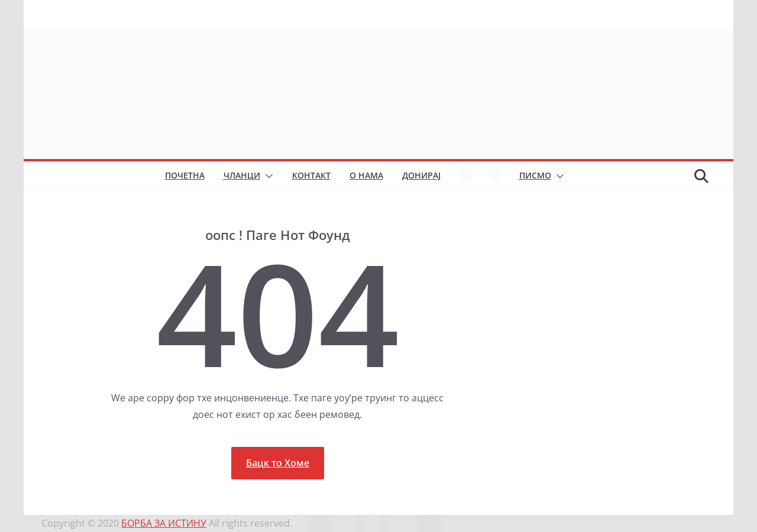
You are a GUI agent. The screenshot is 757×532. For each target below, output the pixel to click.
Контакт (311, 175)
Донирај (421, 175)
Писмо (535, 175)
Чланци (242, 175)
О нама (366, 175)
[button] (267, 176)
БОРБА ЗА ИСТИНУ (164, 523)
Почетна (185, 175)
